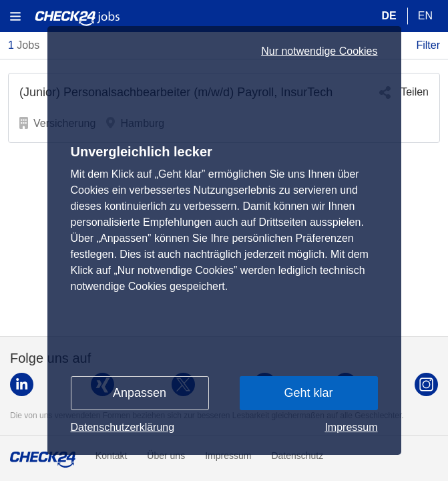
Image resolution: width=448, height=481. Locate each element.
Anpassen (140, 393)
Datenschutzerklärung (123, 427)
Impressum (351, 427)
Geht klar (308, 393)
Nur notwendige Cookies (319, 51)
